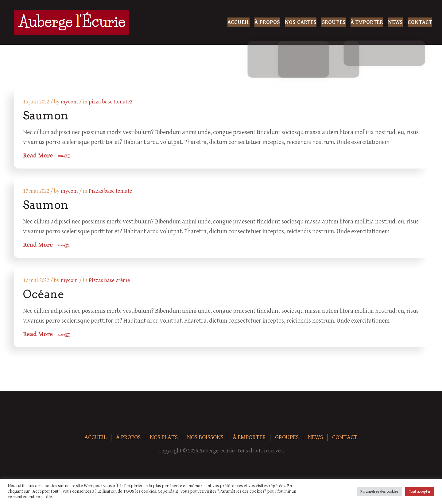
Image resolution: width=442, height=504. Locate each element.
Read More (39, 157)
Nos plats (164, 442)
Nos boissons (205, 442)
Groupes (333, 22)
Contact (420, 22)
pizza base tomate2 (111, 102)
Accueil (239, 22)
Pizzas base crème (110, 284)
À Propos (267, 22)
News (395, 22)
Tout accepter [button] (420, 492)
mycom (70, 102)
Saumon (46, 116)
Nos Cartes (301, 22)
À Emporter (367, 22)
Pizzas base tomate (111, 193)
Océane (44, 298)
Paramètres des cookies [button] (379, 492)
